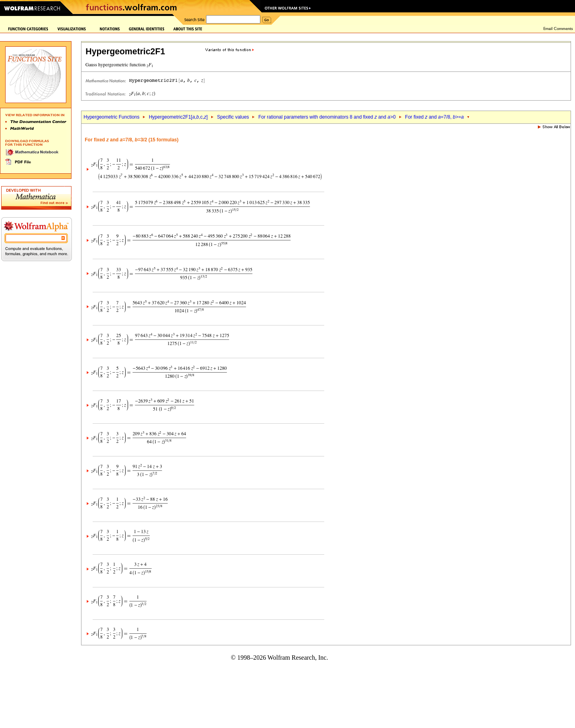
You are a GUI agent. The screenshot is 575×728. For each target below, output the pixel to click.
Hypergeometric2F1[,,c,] (178, 117)
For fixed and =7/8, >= (434, 117)
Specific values (233, 117)
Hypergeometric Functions (111, 117)
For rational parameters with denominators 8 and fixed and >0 (327, 117)
